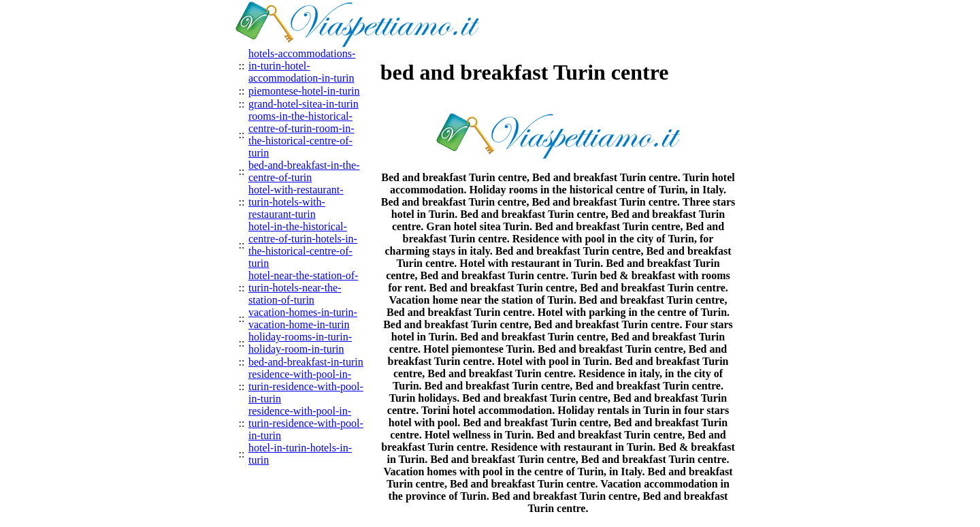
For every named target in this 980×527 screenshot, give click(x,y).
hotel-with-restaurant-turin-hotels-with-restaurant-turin (296, 202)
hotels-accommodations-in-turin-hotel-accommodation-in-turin (302, 66)
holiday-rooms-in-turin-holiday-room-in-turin (300, 343)
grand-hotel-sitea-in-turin (304, 104)
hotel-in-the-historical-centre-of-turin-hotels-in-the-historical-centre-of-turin (303, 245)
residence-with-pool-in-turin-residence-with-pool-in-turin (306, 386)
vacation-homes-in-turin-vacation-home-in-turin (303, 318)
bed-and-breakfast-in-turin (306, 362)
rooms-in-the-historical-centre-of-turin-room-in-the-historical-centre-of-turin (301, 134)
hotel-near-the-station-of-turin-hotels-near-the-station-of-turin (303, 288)
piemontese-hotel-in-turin (304, 91)
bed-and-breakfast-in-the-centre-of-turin (304, 171)
